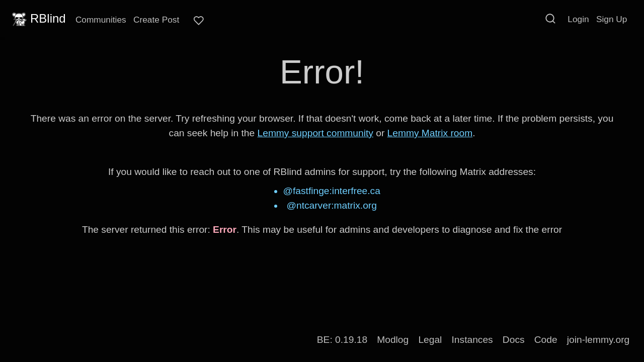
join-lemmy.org (598, 340)
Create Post (156, 20)
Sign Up (612, 19)
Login (578, 19)
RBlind (38, 19)
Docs (514, 340)
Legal (430, 340)
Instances (472, 340)
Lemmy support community (315, 133)
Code (546, 340)
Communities (101, 20)
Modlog (393, 340)
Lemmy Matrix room (430, 133)
